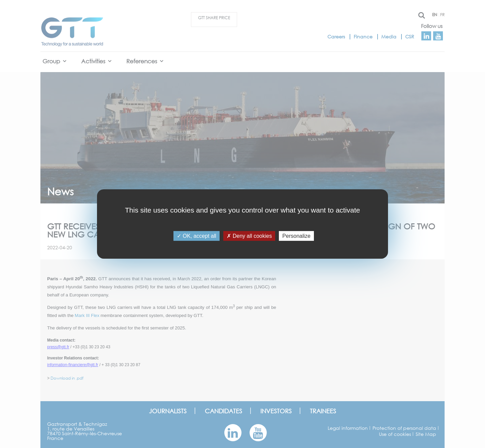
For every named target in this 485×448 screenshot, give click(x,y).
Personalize (296, 236)
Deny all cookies (249, 236)
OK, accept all (197, 236)
